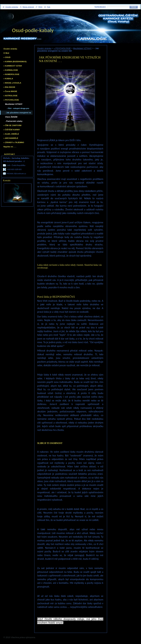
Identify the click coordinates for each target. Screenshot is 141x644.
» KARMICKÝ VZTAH (13, 66)
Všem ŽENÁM (11, 117)
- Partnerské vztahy (14, 121)
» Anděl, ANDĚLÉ (11, 134)
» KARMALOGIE (11, 70)
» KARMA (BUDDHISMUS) (15, 62)
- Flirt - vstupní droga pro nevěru (18, 109)
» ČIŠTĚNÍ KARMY (12, 130)
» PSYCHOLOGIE (62, 48)
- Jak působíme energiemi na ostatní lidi (18, 113)
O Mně (6, 53)
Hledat (134, 7)
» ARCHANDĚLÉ (11, 138)
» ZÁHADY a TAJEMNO (14, 142)
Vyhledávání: (100, 7)
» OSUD (7, 57)
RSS (40, 7)
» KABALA (8, 79)
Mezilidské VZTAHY (82, 48)
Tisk (49, 7)
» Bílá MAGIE (9, 87)
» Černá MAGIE (10, 91)
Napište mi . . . (10, 147)
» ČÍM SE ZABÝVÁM (12, 125)
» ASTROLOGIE (10, 96)
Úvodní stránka (44, 48)
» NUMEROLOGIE (11, 74)
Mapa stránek (28, 7)
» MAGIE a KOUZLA (12, 83)
